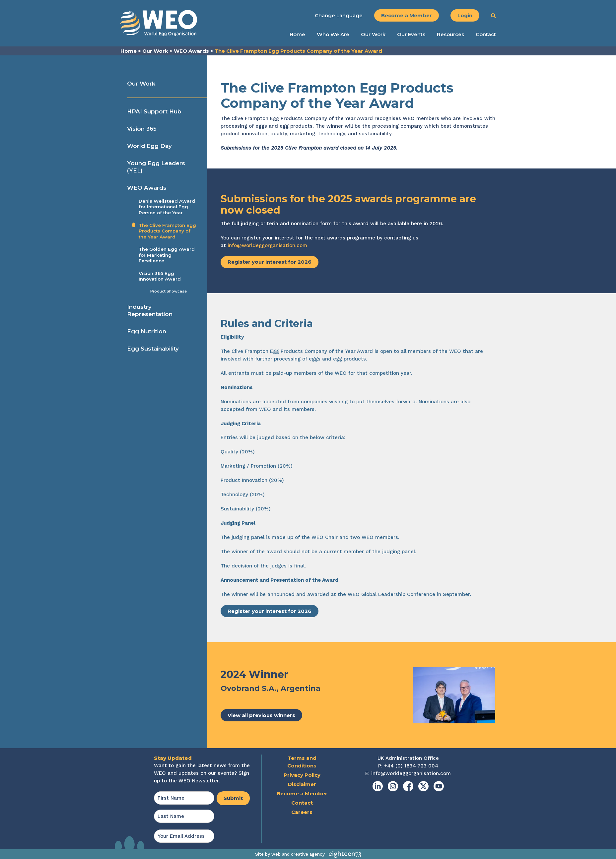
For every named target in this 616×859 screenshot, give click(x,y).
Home (297, 34)
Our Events (411, 34)
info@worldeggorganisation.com (267, 245)
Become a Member (407, 15)
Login (465, 15)
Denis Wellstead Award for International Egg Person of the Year (167, 207)
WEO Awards (147, 188)
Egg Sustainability (153, 349)
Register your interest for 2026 (270, 262)
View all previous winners (261, 715)
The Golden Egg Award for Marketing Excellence (167, 255)
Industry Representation (150, 310)
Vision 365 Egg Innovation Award (160, 276)
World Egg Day (149, 146)
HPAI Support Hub (154, 111)
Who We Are (333, 34)
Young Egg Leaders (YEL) (156, 167)
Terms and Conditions (302, 762)
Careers (302, 812)
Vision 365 (142, 129)
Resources (450, 34)
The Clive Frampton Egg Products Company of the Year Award (167, 231)
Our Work (373, 34)
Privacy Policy (302, 775)
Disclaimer (302, 784)
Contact (486, 34)
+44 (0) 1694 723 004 (411, 766)
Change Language (339, 15)
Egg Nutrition (147, 331)
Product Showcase (169, 291)
